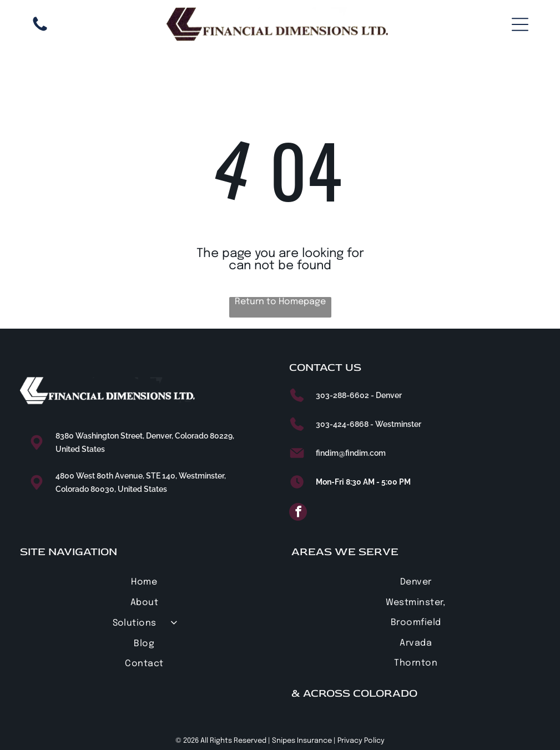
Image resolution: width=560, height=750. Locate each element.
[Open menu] (520, 24)
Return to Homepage (280, 302)
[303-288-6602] (40, 31)
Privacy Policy (361, 741)
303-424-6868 (342, 424)
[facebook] (298, 513)
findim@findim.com (351, 453)
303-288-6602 (342, 395)
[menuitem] (144, 582)
